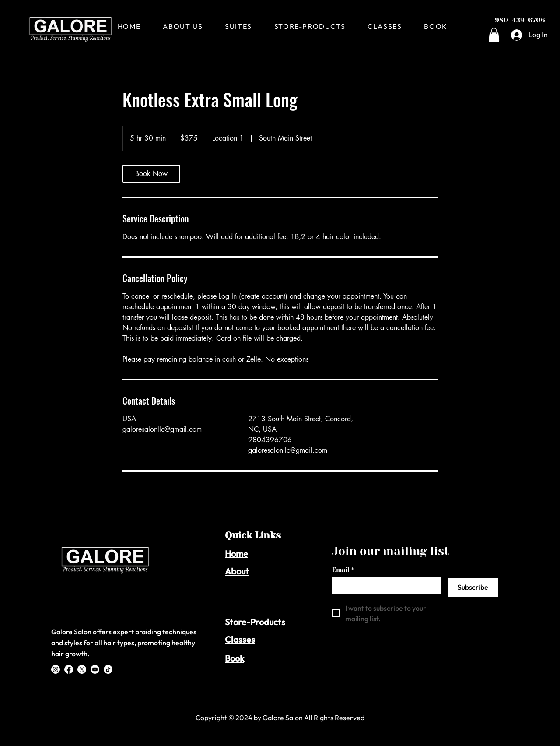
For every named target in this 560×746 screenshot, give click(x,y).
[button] (494, 35)
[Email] (384, 585)
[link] (151, 174)
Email (343, 570)
